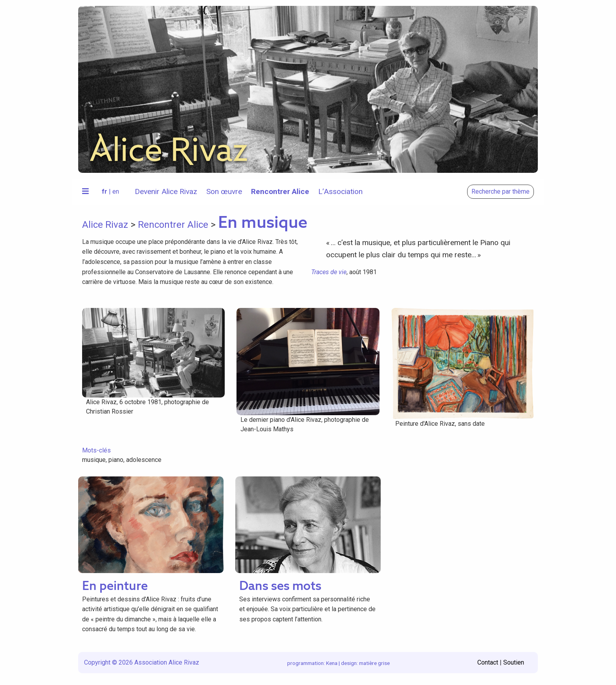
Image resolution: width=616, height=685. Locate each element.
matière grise (374, 663)
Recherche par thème (500, 191)
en (116, 191)
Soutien (514, 662)
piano (116, 460)
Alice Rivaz (105, 225)
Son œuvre (224, 191)
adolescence (144, 460)
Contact (488, 662)
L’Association (340, 191)
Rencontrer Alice (280, 191)
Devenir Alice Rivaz (166, 191)
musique (94, 460)
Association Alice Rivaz (167, 662)
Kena (332, 663)
